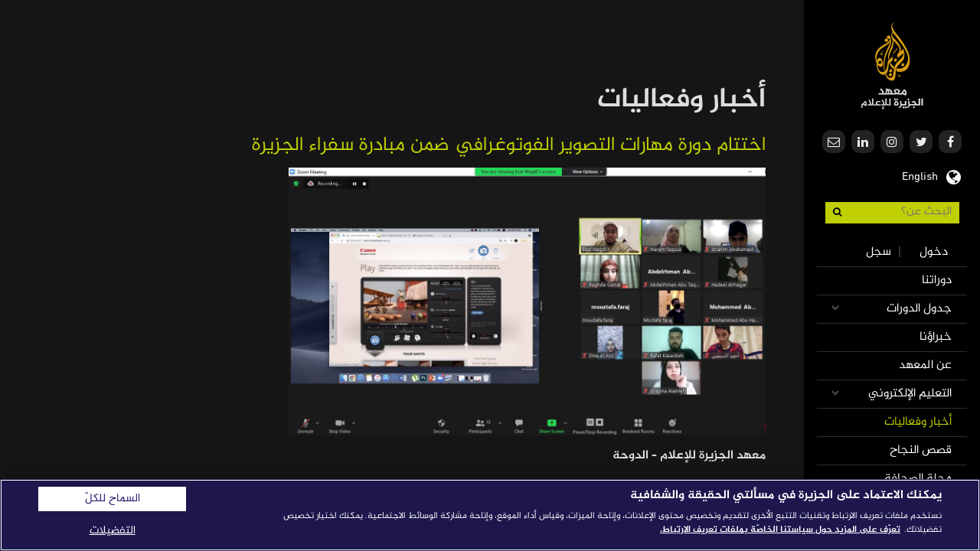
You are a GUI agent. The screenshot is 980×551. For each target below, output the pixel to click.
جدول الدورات (919, 309)
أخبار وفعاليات (918, 422)
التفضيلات (113, 531)
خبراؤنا (936, 337)
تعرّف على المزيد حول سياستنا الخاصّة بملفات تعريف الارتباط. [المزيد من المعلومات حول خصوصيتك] (780, 530)
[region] (490, 515)
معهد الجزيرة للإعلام (892, 65)
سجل (879, 252)
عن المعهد (925, 365)
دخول (934, 252)
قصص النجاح (921, 450)
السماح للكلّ (113, 499)
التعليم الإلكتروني (910, 394)
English (920, 175)
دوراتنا (937, 280)
